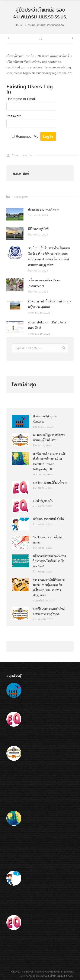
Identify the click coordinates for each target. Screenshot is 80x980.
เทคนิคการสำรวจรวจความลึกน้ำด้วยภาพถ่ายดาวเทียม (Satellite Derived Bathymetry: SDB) (50, 461)
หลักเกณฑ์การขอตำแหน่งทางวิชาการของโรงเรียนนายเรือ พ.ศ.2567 (49, 561)
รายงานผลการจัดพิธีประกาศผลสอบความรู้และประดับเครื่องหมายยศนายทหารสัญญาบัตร (49, 587)
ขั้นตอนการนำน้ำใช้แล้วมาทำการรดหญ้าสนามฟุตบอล (49, 304)
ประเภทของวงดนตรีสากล (43, 209)
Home (20, 25)
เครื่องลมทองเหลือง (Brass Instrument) (44, 283)
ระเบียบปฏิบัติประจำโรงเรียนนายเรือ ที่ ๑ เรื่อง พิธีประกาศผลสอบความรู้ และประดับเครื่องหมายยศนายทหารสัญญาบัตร (49, 256)
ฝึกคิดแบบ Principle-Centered (45, 419)
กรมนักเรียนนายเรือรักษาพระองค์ (46, 25)
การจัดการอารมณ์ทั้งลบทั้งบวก (50, 482)
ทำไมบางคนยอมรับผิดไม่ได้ (48, 519)
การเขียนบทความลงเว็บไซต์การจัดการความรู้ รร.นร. (49, 611)
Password (14, 116)
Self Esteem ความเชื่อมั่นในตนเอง (49, 540)
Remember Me (27, 137)
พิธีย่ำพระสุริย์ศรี (38, 229)
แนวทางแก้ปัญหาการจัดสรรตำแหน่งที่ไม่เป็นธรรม (49, 437)
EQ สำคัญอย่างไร (43, 501)
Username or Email (21, 99)
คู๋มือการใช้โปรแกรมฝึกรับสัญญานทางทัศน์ (48, 325)
